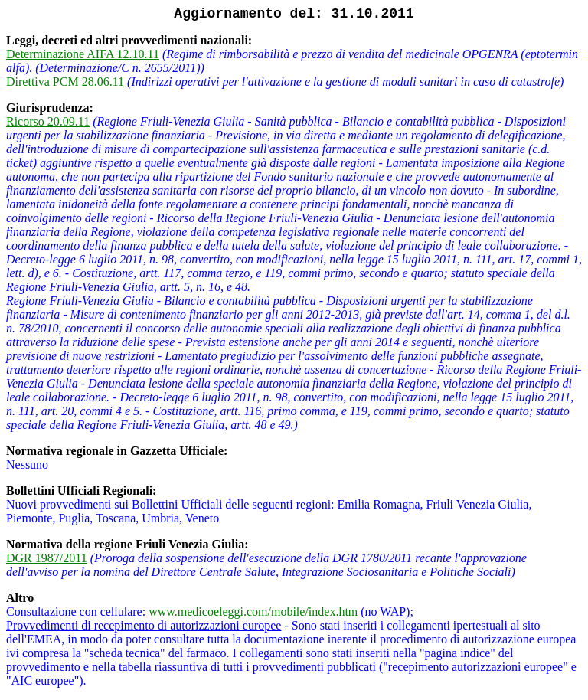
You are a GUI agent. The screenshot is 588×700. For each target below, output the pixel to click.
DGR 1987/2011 (47, 558)
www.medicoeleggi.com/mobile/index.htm (253, 612)
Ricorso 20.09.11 (48, 121)
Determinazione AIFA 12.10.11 (83, 54)
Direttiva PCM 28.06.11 (65, 82)
